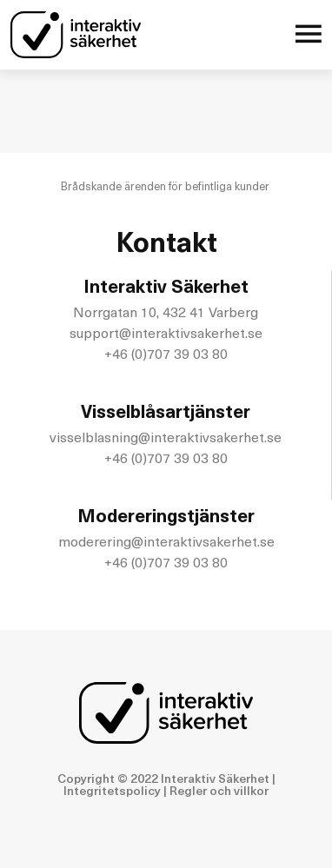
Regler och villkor (219, 792)
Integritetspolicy (112, 792)
